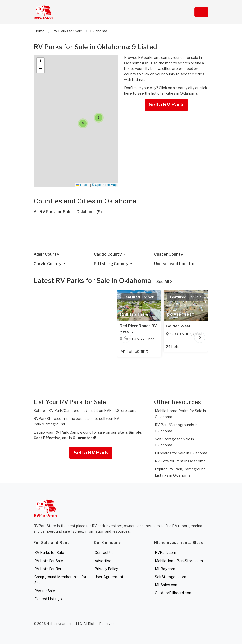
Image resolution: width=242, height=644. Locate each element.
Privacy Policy (106, 569)
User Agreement (109, 577)
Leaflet (83, 185)
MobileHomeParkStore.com (179, 561)
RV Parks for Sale (49, 553)
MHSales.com (167, 585)
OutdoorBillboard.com (174, 593)
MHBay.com (165, 569)
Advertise (103, 561)
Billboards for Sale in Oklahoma (181, 453)
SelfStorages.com (170, 577)
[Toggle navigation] (201, 12)
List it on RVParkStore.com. (112, 411)
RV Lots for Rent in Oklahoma (180, 461)
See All (164, 282)
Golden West (178, 326)
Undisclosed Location (175, 264)
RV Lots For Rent (49, 569)
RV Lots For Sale (49, 561)
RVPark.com (166, 553)
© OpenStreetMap (104, 185)
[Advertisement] (121, 235)
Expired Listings (48, 599)
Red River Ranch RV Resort (138, 329)
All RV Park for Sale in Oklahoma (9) (68, 212)
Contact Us (104, 553)
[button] (99, 118)
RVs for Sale (45, 591)
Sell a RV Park (166, 105)
